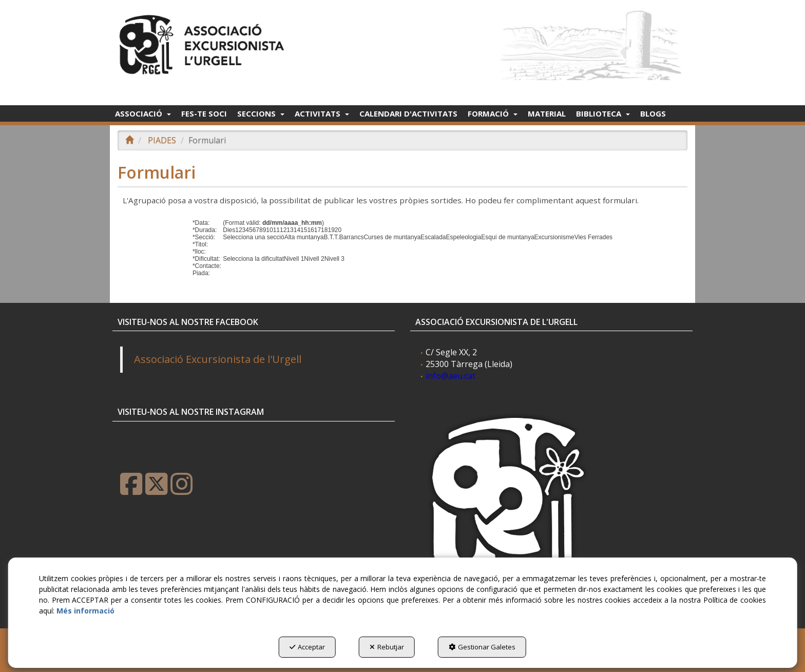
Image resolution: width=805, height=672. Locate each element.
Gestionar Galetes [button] (482, 647)
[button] (204, 42)
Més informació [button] (85, 611)
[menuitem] (143, 113)
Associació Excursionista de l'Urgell (218, 359)
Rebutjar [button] (387, 647)
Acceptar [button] (307, 647)
